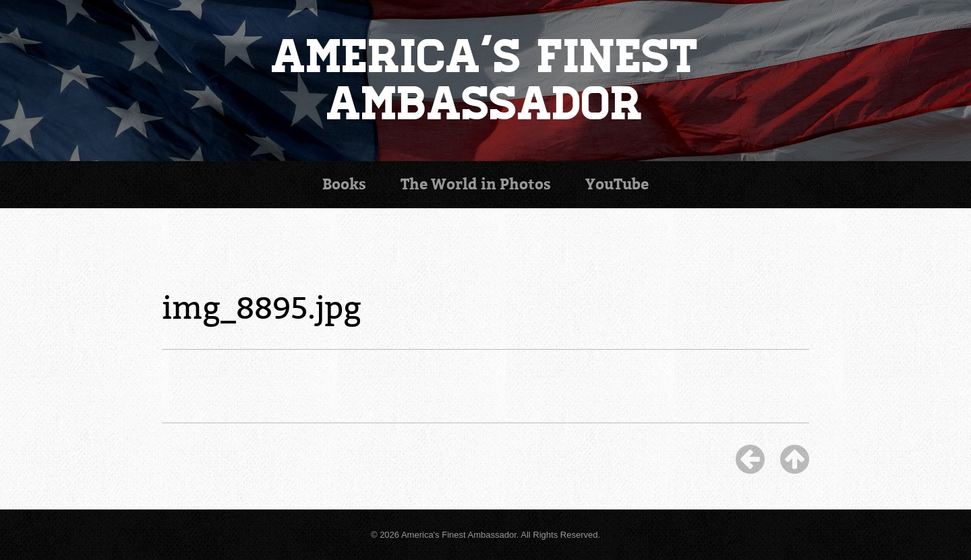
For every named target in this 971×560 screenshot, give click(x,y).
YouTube (617, 184)
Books (344, 184)
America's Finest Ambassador (486, 81)
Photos (476, 184)
